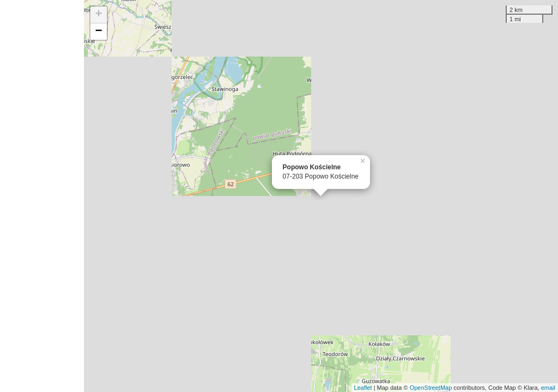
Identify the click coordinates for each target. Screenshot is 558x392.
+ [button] (99, 15)
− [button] (99, 32)
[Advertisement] (42, 196)
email (548, 388)
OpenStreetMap (431, 388)
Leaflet (363, 388)
